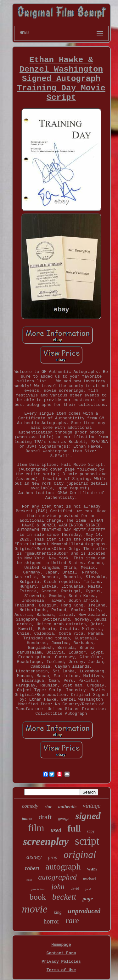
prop (53, 857)
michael (90, 879)
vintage (92, 806)
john (58, 887)
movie (35, 909)
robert (32, 868)
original (80, 854)
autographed (57, 877)
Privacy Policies (61, 962)
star (48, 806)
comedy (30, 806)
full (74, 828)
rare (72, 921)
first (88, 889)
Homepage (61, 945)
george (64, 818)
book (38, 897)
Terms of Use (61, 970)
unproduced (84, 911)
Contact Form (61, 953)
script (87, 841)
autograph (63, 867)
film (36, 828)
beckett (64, 897)
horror (51, 921)
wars (92, 869)
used (56, 830)
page (88, 899)
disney (34, 857)
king (58, 912)
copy (91, 831)
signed (88, 816)
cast (29, 880)
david (75, 888)
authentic (67, 806)
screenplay (46, 842)
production (38, 889)
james (27, 818)
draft (45, 817)
